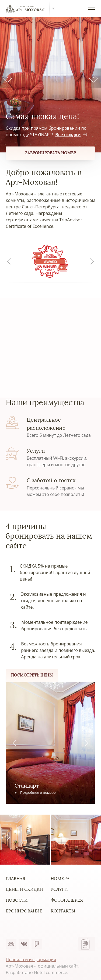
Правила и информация (31, 959)
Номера (60, 879)
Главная (15, 879)
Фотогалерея (67, 900)
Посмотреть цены (32, 675)
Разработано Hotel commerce (36, 972)
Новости (17, 900)
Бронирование (24, 911)
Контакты (63, 911)
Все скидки (71, 135)
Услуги (59, 889)
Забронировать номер (50, 153)
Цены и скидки (24, 889)
